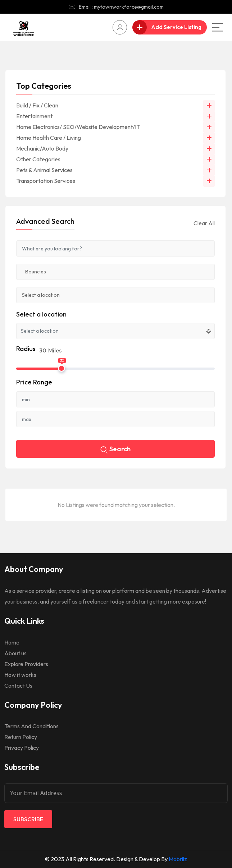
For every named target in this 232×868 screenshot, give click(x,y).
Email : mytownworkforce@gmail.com (121, 7)
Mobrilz (178, 859)
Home (12, 642)
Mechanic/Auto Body (42, 148)
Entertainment (34, 116)
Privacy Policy (22, 748)
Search (115, 450)
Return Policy (21, 737)
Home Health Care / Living (49, 138)
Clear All (204, 223)
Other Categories (38, 159)
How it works (20, 675)
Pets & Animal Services (44, 170)
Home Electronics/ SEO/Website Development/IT (78, 127)
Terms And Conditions (31, 726)
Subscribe (28, 819)
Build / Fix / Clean (37, 105)
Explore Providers (26, 664)
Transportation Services (46, 181)
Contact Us (18, 685)
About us (15, 653)
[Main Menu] (218, 27)
